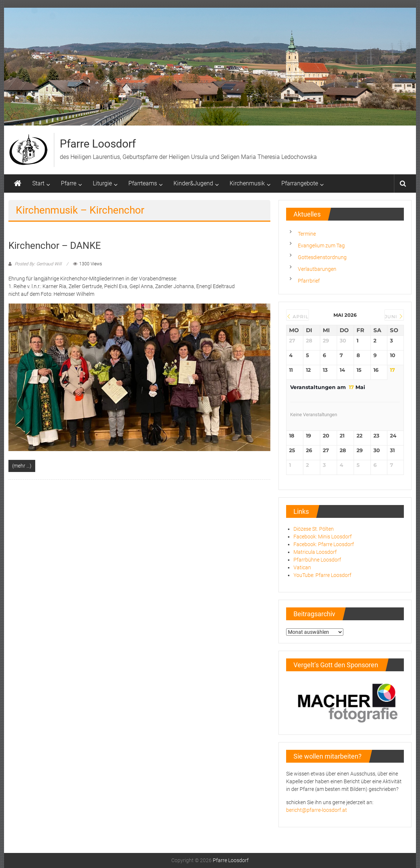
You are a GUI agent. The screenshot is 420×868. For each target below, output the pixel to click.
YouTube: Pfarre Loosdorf (322, 575)
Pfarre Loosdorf (98, 144)
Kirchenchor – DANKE (55, 246)
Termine (307, 234)
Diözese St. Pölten (314, 529)
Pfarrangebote (300, 183)
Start (38, 183)
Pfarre (69, 183)
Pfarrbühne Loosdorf (317, 560)
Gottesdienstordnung (322, 257)
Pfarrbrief (309, 281)
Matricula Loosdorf (315, 552)
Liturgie (102, 183)
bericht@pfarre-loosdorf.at (317, 810)
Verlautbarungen (317, 269)
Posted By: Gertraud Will (38, 264)
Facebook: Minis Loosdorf (323, 537)
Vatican (302, 567)
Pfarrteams (143, 183)
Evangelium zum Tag (321, 246)
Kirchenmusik (247, 183)
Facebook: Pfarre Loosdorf (324, 544)
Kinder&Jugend (193, 183)
